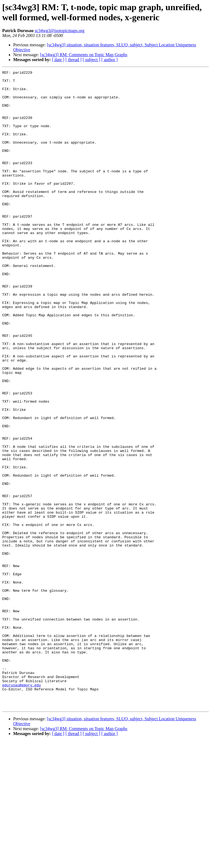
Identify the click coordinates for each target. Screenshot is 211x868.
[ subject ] (91, 60)
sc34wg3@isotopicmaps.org (59, 31)
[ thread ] (73, 60)
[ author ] (110, 60)
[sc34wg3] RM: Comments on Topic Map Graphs (84, 55)
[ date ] (58, 60)
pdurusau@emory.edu (21, 808)
